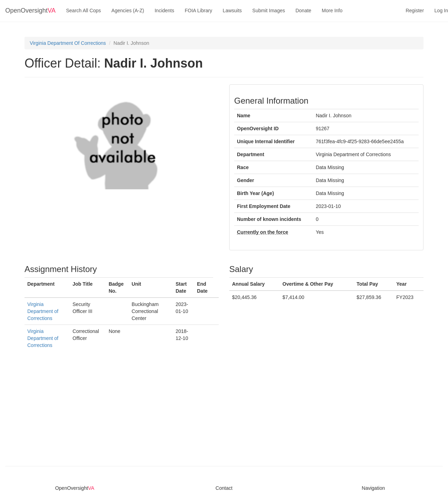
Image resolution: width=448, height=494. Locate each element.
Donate (303, 11)
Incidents (164, 11)
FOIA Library (199, 11)
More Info (332, 11)
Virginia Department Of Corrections (68, 43)
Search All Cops (84, 11)
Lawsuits (232, 11)
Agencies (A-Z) (128, 11)
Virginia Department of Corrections (43, 311)
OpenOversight (30, 11)
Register (415, 11)
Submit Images (269, 11)
